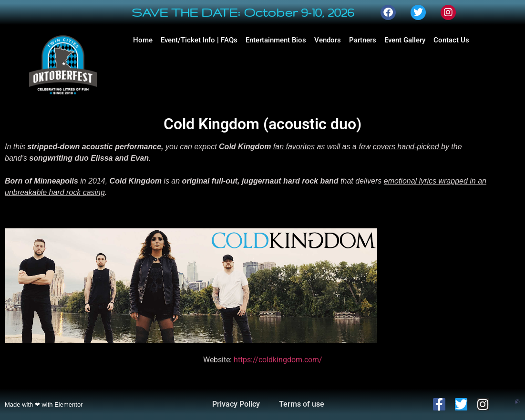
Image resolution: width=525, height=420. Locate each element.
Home (143, 40)
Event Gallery (405, 40)
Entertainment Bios (276, 40)
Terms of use (302, 404)
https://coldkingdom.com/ (278, 360)
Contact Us (451, 40)
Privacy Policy (236, 404)
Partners (363, 40)
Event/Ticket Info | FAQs (199, 40)
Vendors (328, 40)
